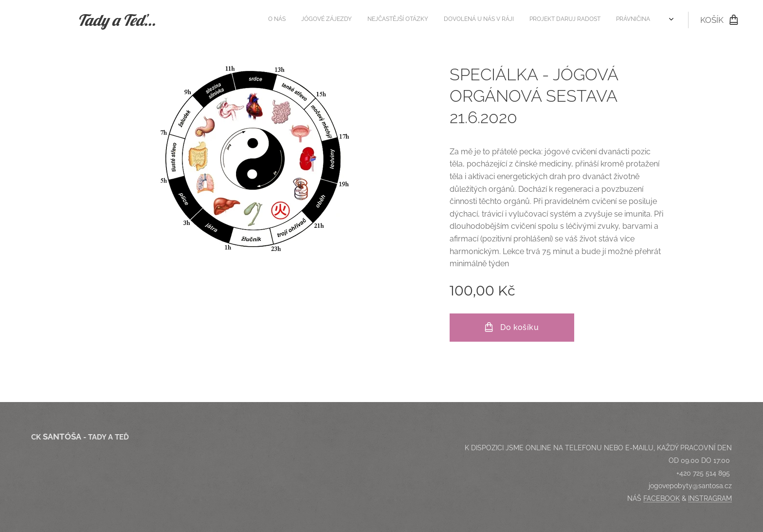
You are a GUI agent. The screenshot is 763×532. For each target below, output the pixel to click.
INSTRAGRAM (710, 498)
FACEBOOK (662, 498)
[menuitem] (549, 20)
